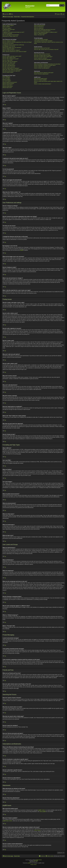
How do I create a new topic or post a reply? (12, 56)
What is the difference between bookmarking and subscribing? (47, 64)
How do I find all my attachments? (41, 74)
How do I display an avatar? (9, 49)
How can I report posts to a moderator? (11, 68)
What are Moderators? (39, 27)
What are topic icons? (7, 88)
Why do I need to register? (8, 25)
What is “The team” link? (39, 35)
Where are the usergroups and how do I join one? (45, 29)
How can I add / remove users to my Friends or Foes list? (46, 49)
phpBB (22, 250)
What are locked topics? (8, 86)
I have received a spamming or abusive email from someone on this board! (49, 43)
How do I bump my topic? (8, 72)
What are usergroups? (39, 28)
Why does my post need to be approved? (11, 71)
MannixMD (36, 861)
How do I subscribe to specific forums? (42, 67)
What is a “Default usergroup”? (41, 33)
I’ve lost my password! (7, 33)
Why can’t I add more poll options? (10, 61)
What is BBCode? (6, 77)
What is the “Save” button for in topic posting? (12, 69)
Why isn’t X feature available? (40, 80)
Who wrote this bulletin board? (41, 79)
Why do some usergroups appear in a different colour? (46, 32)
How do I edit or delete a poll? (9, 63)
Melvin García (39, 860)
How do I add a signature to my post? (11, 59)
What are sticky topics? (8, 85)
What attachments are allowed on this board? (44, 73)
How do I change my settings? (9, 41)
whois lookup (37, 830)
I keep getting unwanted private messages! (43, 41)
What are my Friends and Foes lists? (42, 48)
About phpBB (43, 812)
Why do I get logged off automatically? (11, 35)
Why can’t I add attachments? (9, 65)
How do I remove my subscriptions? (42, 68)
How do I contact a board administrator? (43, 84)
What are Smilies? (6, 80)
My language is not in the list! (9, 46)
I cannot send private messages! (41, 39)
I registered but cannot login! (9, 29)
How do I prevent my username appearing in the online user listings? (17, 42)
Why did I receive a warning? (9, 67)
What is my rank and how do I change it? (11, 50)
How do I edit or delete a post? (9, 57)
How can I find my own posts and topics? (43, 59)
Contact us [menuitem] (42, 856)
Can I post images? (7, 81)
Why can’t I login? (6, 31)
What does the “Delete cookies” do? (10, 36)
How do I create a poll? (8, 60)
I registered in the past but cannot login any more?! (13, 32)
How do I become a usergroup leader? (42, 31)
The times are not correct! (8, 43)
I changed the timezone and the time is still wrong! (13, 45)
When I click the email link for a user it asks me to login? (15, 52)
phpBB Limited (41, 810)
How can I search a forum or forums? (42, 54)
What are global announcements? (10, 82)
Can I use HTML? (6, 78)
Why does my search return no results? (42, 55)
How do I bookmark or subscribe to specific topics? (45, 65)
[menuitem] (11, 14)
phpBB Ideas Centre (7, 821)
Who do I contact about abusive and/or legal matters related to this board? (48, 82)
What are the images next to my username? (12, 48)
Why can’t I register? (7, 28)
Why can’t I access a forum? (9, 64)
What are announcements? (8, 84)
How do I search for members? (41, 58)
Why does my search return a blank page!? (43, 57)
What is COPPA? (6, 27)
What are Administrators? (40, 25)
